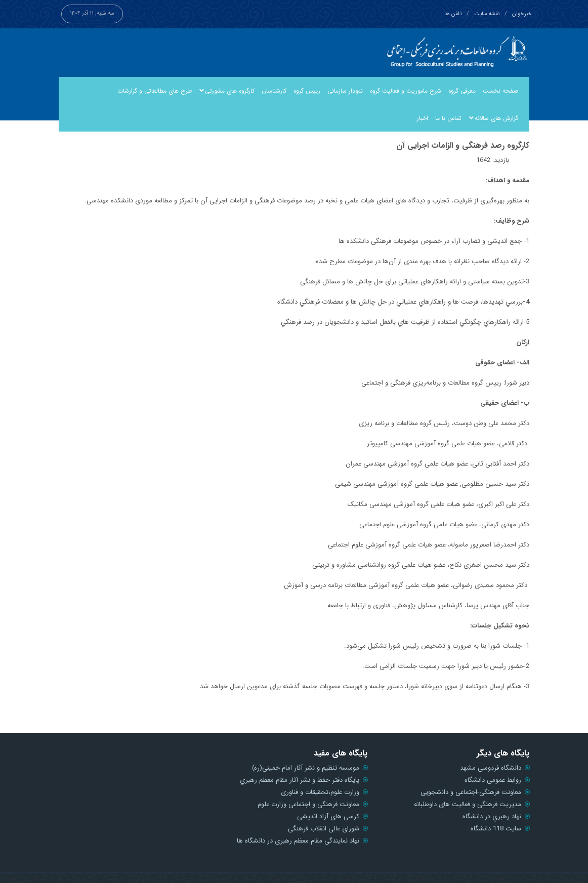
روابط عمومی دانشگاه (493, 780)
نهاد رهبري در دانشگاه (492, 816)
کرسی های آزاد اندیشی (328, 816)
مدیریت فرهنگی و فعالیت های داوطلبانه (468, 804)
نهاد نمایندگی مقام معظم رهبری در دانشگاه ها (298, 841)
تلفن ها (453, 14)
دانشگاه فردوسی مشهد (491, 768)
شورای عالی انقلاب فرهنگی (324, 829)
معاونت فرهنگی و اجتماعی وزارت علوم (308, 804)
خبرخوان (522, 14)
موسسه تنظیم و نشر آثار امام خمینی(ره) (306, 768)
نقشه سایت (487, 14)
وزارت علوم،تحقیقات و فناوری (320, 792)
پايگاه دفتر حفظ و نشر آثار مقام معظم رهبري (300, 780)
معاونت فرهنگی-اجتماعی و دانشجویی (471, 792)
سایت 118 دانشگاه (496, 829)
